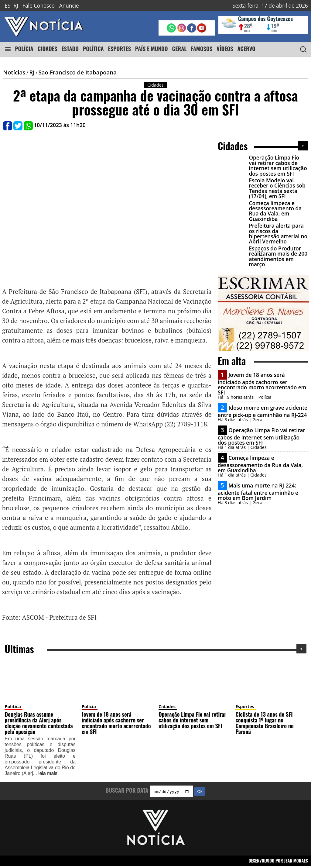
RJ (16, 6)
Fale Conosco (39, 6)
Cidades (167, 708)
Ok (200, 793)
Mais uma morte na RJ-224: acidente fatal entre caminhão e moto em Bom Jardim (258, 492)
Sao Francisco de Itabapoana (77, 72)
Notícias (14, 72)
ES (7, 6)
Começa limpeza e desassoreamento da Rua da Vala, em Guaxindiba (275, 211)
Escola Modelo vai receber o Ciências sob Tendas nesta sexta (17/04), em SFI (276, 188)
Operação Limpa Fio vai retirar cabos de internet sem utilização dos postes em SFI (278, 165)
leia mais (48, 775)
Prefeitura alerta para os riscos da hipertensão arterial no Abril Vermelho (277, 234)
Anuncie (69, 6)
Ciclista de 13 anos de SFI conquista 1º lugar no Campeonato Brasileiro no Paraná (265, 724)
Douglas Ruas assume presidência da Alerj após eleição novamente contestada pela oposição (39, 724)
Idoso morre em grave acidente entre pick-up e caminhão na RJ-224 (263, 411)
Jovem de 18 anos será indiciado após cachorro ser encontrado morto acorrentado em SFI (262, 384)
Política (13, 708)
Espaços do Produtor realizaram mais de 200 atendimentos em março (277, 256)
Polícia (89, 708)
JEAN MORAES (296, 863)
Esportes (245, 708)
